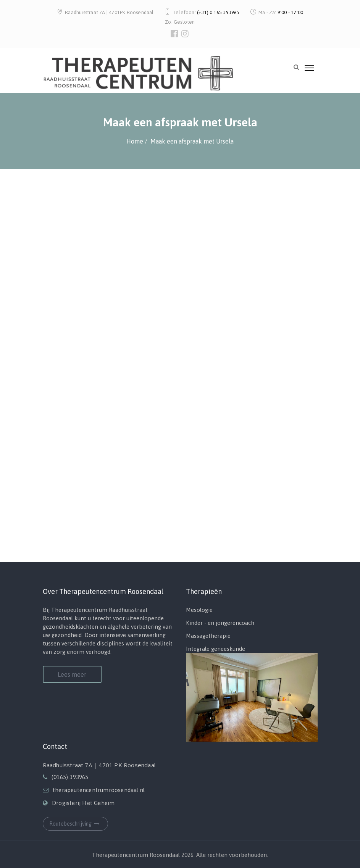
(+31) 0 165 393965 (218, 12)
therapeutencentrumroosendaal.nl (99, 790)
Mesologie (199, 610)
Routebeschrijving (75, 824)
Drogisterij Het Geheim (83, 803)
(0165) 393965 (70, 777)
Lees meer (72, 674)
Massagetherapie (208, 636)
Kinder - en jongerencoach (220, 623)
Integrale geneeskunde (216, 649)
